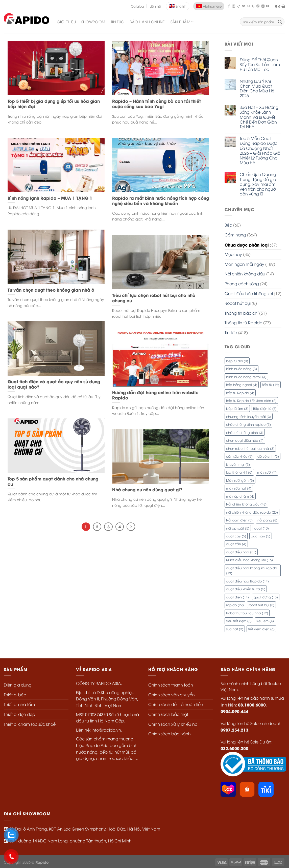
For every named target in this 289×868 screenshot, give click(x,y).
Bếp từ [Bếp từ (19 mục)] (271, 385)
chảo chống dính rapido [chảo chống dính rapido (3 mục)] (248, 424)
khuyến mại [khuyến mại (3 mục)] (238, 464)
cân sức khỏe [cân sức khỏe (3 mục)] (239, 456)
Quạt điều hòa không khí (249, 293)
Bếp (228, 225)
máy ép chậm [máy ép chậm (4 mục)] (240, 496)
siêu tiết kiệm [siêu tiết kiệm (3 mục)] (239, 621)
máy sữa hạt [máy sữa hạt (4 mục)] (239, 488)
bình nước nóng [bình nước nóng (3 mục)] (242, 369)
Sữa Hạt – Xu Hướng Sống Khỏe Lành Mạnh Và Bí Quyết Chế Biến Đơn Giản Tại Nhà (259, 117)
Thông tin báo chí (241, 313)
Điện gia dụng (18, 685)
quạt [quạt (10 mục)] (261, 528)
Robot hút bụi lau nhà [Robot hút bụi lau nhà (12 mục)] (247, 613)
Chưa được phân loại (247, 245)
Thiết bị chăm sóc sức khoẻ (30, 724)
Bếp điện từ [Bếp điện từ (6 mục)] (265, 408)
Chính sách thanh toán (171, 685)
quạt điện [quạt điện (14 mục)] (237, 597)
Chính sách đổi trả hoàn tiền (176, 704)
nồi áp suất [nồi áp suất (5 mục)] (238, 528)
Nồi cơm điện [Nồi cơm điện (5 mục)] (239, 520)
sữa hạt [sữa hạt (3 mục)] (235, 629)
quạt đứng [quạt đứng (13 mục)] (266, 597)
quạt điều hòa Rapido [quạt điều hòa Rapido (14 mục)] (247, 581)
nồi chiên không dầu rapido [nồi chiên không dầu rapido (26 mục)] (252, 512)
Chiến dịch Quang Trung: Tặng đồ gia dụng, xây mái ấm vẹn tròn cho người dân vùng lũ (258, 184)
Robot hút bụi (238, 303)
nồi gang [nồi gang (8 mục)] (267, 520)
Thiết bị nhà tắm (19, 704)
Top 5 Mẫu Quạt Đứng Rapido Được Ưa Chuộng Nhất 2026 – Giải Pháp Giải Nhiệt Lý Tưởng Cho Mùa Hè (260, 150)
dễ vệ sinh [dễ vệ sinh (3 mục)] (268, 456)
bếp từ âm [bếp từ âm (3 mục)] (237, 408)
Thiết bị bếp (15, 695)
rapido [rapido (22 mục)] (235, 605)
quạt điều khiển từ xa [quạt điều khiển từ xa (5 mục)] (246, 589)
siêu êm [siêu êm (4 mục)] (265, 621)
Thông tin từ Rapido (243, 322)
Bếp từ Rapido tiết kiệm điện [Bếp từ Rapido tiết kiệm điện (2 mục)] (251, 400)
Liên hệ (155, 6)
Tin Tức (117, 22)
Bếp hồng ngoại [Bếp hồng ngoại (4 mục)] (242, 385)
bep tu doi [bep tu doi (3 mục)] (237, 361)
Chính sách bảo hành (170, 734)
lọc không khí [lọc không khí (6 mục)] (239, 472)
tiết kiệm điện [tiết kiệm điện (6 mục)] (261, 629)
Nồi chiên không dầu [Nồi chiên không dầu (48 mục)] (246, 504)
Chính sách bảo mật (168, 714)
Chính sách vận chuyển (172, 695)
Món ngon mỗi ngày (244, 264)
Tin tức (231, 332)
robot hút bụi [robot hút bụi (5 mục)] (261, 605)
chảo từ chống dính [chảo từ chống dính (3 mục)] (245, 432)
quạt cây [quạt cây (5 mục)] (236, 536)
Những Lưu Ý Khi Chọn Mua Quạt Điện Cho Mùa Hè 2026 (257, 88)
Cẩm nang (235, 235)
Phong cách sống (242, 284)
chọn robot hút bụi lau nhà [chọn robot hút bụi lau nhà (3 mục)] (250, 448)
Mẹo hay (233, 254)
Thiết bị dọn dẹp (19, 714)
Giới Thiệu (66, 22)
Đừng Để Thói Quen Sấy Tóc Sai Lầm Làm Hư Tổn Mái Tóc (260, 65)
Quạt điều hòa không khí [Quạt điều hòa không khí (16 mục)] (249, 560)
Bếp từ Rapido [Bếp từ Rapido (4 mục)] (240, 393)
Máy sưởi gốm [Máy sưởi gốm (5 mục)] (240, 480)
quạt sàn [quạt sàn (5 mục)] (261, 536)
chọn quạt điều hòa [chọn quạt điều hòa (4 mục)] (245, 440)
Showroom (93, 22)
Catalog (137, 6)
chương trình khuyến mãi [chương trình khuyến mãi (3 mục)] (249, 416)
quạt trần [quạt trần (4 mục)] (236, 544)
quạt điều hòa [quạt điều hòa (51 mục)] (241, 552)
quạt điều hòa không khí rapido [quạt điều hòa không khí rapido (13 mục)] (251, 570)
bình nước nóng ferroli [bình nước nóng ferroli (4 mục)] (246, 377)
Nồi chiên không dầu (245, 274)
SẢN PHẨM (182, 22)
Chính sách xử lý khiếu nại (173, 724)
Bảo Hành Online (147, 22)
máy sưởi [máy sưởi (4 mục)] (267, 472)
